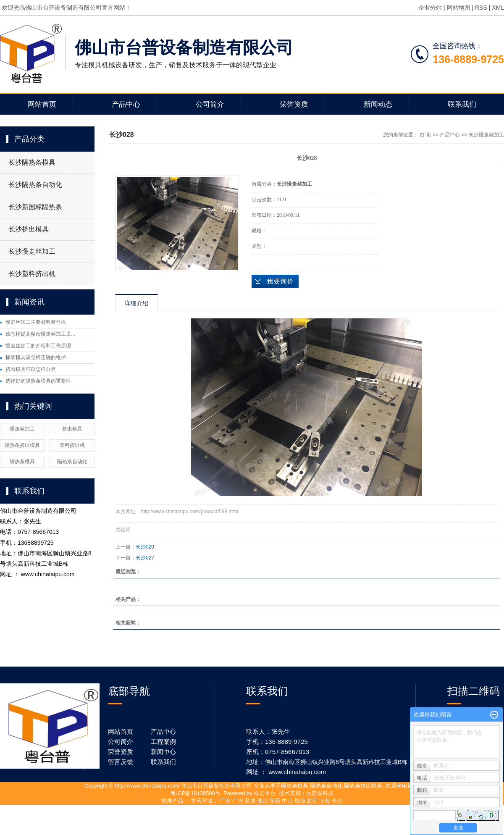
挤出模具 (72, 429)
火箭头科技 (320, 793)
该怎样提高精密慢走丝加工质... (40, 334)
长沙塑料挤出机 (32, 274)
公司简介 (210, 104)
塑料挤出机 (72, 445)
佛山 (262, 801)
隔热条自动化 (72, 462)
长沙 (337, 801)
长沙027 (145, 558)
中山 (287, 801)
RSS (481, 8)
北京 (312, 801)
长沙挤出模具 (29, 229)
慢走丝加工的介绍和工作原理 (38, 346)
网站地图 (459, 8)
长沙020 (145, 547)
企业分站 (430, 8)
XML (498, 8)
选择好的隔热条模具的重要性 (38, 381)
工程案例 (163, 742)
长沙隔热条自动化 (35, 185)
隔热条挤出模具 (22, 445)
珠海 (300, 801)
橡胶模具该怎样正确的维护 (36, 357)
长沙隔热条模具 (32, 162)
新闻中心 (163, 752)
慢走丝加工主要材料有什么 (36, 322)
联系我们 (462, 104)
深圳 (250, 801)
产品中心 (126, 104)
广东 (225, 801)
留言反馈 (121, 762)
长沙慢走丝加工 (32, 251)
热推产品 (172, 801)
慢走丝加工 (22, 429)
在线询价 (275, 281)
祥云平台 (265, 793)
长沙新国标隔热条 (35, 207)
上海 (325, 801)
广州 (238, 801)
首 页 (425, 135)
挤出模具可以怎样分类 (31, 369)
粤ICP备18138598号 (196, 793)
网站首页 (42, 104)
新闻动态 (378, 104)
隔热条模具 (22, 462)
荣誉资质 (294, 104)
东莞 (275, 801)
